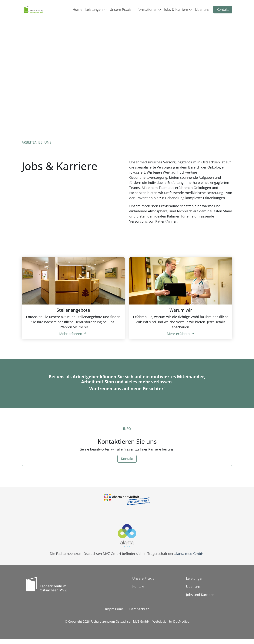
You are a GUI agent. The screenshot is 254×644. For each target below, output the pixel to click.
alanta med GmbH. (189, 554)
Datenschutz (139, 609)
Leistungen (195, 578)
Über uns (193, 587)
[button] (78, 9)
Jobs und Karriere (200, 595)
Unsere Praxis (143, 578)
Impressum (114, 609)
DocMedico (181, 621)
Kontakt (223, 9)
